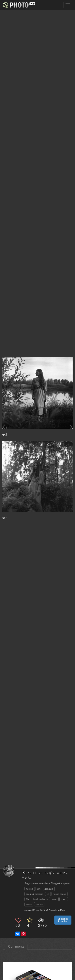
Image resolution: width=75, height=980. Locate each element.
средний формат (34, 894)
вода (55, 899)
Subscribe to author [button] (63, 920)
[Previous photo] (4, 427)
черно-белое (60, 894)
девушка (49, 889)
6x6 (39, 889)
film (28, 899)
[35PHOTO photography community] (18, 5)
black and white (41, 899)
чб (48, 894)
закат (64, 899)
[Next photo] (71, 427)
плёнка (30, 889)
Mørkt (26, 878)
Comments (16, 946)
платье (39, 904)
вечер (29, 904)
